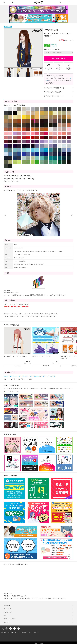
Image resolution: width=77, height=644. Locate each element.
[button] (5, 215)
